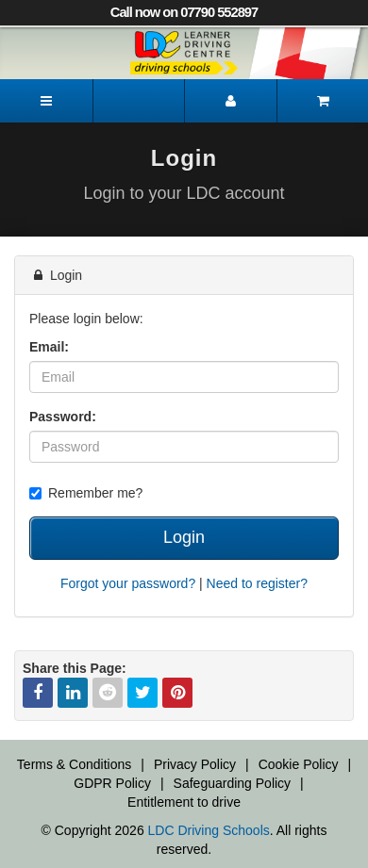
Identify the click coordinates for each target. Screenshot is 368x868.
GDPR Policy (112, 783)
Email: (49, 347)
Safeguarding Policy (233, 783)
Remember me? (86, 493)
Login (184, 537)
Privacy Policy (195, 764)
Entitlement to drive (184, 802)
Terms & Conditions (74, 764)
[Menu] (46, 101)
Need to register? (257, 583)
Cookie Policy (299, 764)
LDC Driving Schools (209, 830)
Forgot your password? (128, 583)
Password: (63, 417)
